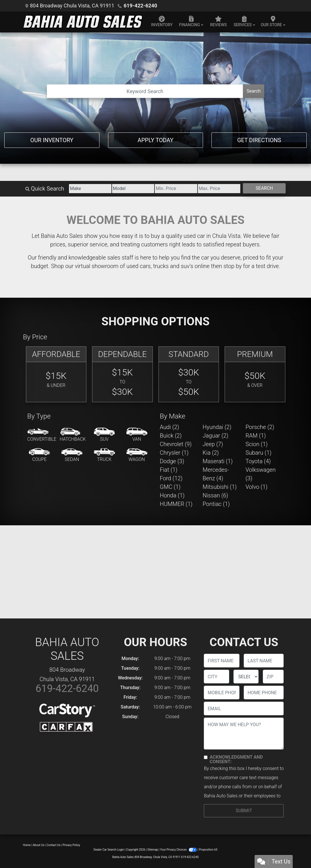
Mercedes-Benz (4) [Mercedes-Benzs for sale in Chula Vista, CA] (216, 474)
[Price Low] (176, 189)
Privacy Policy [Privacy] (72, 845)
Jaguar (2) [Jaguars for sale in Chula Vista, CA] (216, 436)
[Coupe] (39, 455)
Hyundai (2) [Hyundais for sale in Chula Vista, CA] (217, 427)
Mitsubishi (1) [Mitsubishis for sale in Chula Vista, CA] (220, 487)
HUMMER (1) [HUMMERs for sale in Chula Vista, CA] (176, 504)
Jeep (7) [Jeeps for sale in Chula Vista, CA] (213, 444)
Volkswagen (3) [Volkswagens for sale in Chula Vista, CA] (261, 474)
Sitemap (153, 850)
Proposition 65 (208, 850)
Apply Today (156, 140)
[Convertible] (42, 435)
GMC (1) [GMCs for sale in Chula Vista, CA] (170, 487)
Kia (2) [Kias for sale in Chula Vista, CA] (211, 453)
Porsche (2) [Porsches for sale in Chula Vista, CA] (260, 427)
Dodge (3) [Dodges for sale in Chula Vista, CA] (172, 461)
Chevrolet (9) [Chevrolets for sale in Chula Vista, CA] (176, 444)
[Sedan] (72, 455)
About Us (39, 845)
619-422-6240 (140, 6)
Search (254, 91)
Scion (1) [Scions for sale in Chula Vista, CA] (257, 444)
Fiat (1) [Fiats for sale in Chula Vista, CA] (169, 470)
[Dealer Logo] (83, 22)
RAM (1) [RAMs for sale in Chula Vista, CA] (256, 436)
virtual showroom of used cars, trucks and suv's (134, 266)
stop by (233, 266)
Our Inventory (52, 140)
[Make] (90, 189)
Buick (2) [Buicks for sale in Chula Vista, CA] (171, 436)
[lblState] (246, 677)
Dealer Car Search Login (109, 850)
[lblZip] (273, 677)
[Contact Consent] (206, 757)
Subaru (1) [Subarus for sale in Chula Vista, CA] (258, 453)
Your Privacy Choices (179, 850)
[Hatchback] (73, 435)
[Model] (133, 189)
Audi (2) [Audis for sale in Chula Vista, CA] (170, 427)
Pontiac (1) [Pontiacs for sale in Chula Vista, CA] (216, 504)
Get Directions (259, 140)
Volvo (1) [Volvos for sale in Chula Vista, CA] (256, 487)
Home (27, 845)
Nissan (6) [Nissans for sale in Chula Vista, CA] (216, 495)
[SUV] (104, 435)
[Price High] (219, 189)
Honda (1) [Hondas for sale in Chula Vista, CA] (172, 495)
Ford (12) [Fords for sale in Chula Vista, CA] (171, 478)
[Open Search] (145, 91)
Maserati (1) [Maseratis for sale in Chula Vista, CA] (218, 461)
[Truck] (104, 455)
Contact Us (53, 845)
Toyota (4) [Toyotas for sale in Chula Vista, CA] (258, 461)
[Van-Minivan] (137, 435)
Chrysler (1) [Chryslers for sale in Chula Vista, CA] (174, 453)
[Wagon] (137, 455)
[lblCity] (216, 677)
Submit (244, 811)
